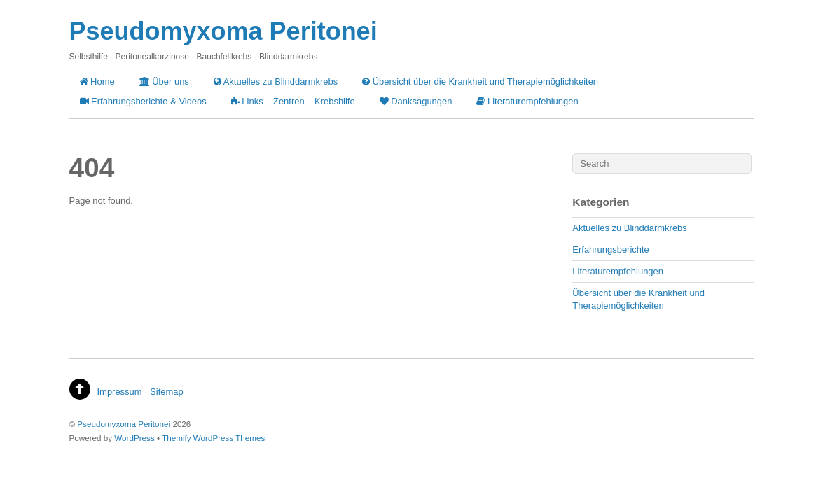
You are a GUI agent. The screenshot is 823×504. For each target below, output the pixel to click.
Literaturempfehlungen (527, 101)
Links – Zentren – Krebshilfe (293, 101)
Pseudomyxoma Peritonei (124, 424)
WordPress (134, 438)
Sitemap (167, 392)
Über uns (164, 82)
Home (97, 82)
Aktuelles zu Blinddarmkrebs (276, 82)
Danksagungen (416, 101)
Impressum (120, 392)
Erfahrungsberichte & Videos (143, 101)
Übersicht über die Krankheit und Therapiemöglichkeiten (480, 82)
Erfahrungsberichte (610, 250)
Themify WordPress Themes (213, 438)
